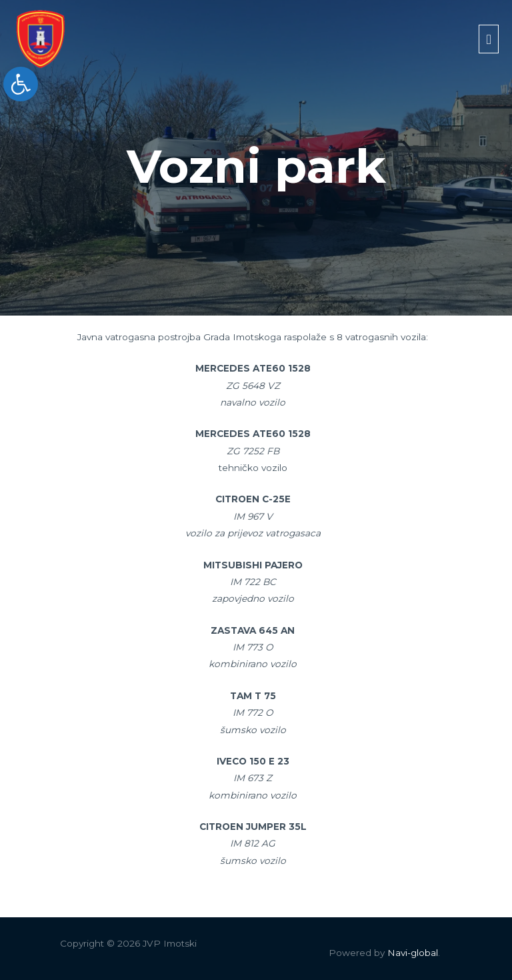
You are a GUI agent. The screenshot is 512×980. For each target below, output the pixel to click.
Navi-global (413, 953)
